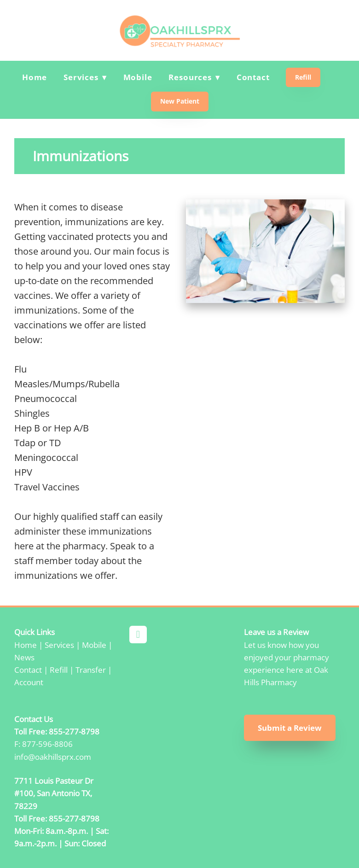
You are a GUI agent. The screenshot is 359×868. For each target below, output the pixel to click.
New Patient (180, 101)
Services (59, 645)
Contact (253, 77)
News (24, 657)
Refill (303, 77)
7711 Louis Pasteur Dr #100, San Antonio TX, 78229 (54, 793)
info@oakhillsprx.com (53, 757)
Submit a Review (290, 728)
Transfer (91, 670)
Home (35, 77)
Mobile (138, 77)
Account (29, 682)
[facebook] (138, 635)
